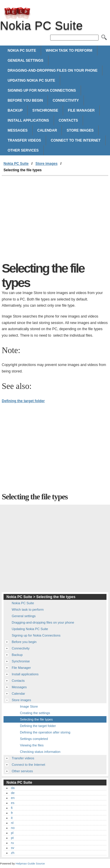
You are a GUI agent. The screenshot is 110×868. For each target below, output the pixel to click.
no (13, 828)
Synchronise (45, 110)
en (13, 798)
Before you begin (25, 100)
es (13, 803)
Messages (18, 130)
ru (12, 843)
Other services (23, 150)
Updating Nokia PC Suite (31, 80)
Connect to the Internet (76, 140)
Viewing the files (32, 745)
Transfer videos (24, 140)
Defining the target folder (23, 401)
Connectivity (66, 100)
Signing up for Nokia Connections (42, 90)
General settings (26, 61)
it (12, 818)
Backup (15, 110)
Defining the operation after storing (45, 732)
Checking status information (40, 752)
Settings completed (34, 739)
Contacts (68, 120)
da (13, 788)
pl (12, 833)
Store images (80, 130)
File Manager (81, 110)
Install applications (28, 120)
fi (12, 808)
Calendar (47, 130)
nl (12, 823)
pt (12, 838)
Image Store (29, 706)
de (13, 793)
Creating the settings (35, 713)
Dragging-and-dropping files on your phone (53, 70)
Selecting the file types (36, 719)
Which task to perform (69, 51)
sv (12, 848)
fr (12, 813)
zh (13, 853)
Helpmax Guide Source (30, 863)
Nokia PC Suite (17, 13)
